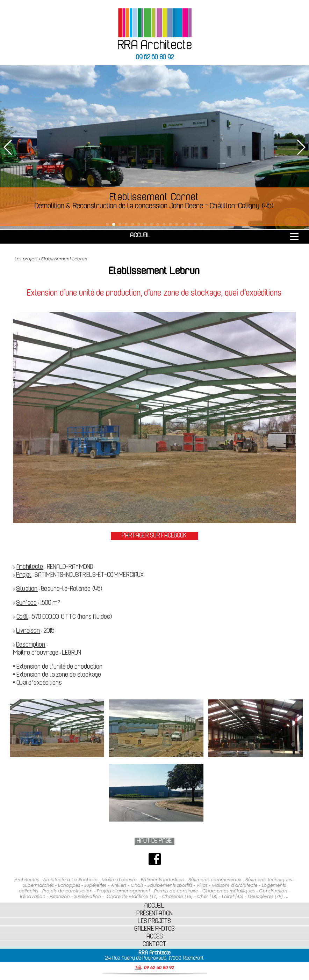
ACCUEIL (140, 236)
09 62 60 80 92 (155, 58)
